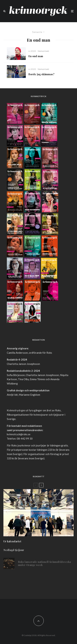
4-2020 (32, 51)
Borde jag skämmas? (41, 74)
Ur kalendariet (12, 543)
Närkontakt (43, 51)
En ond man (36, 56)
